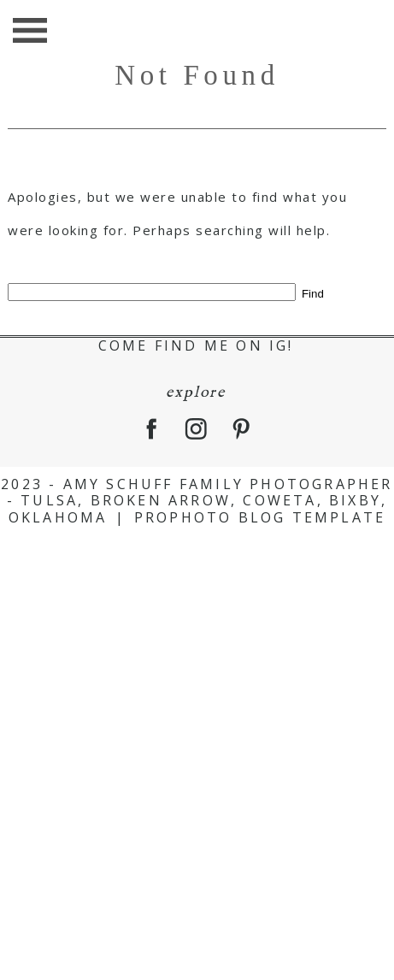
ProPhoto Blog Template (260, 517)
